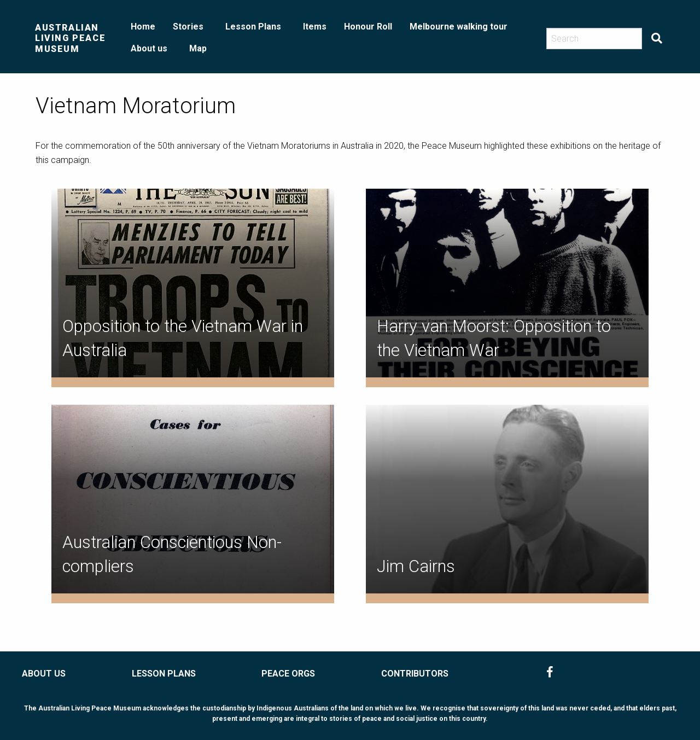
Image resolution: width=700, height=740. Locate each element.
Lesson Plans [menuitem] (253, 27)
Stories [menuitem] (188, 27)
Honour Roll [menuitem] (368, 27)
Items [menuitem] (315, 27)
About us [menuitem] (149, 48)
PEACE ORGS (288, 674)
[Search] (594, 39)
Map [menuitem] (198, 48)
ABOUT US (44, 674)
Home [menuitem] (143, 27)
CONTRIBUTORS (415, 674)
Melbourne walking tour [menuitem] (459, 27)
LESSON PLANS (164, 674)
